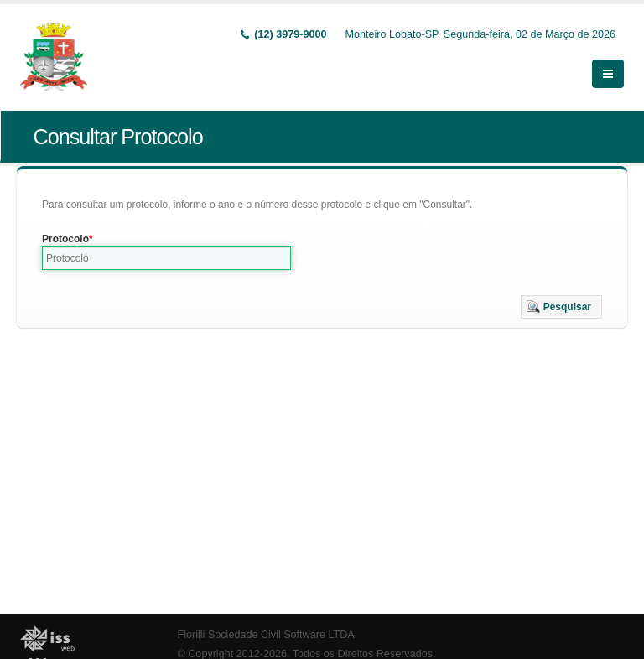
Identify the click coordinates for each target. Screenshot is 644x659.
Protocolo (65, 239)
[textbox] (166, 258)
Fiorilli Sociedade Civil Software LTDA (266, 635)
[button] (561, 307)
